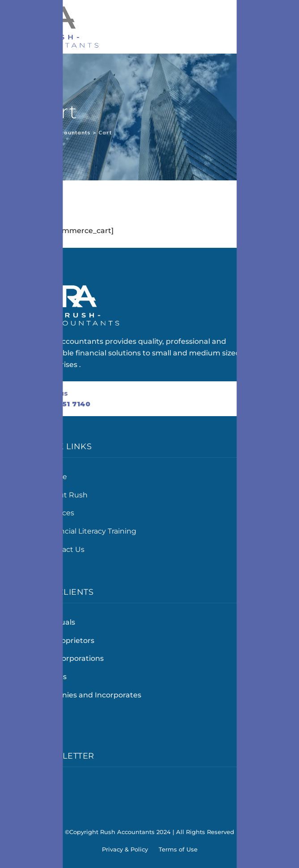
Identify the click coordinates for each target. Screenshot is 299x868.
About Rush (66, 495)
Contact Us (65, 549)
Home (56, 477)
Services (59, 513)
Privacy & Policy (125, 849)
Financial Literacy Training (91, 531)
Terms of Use (178, 849)
